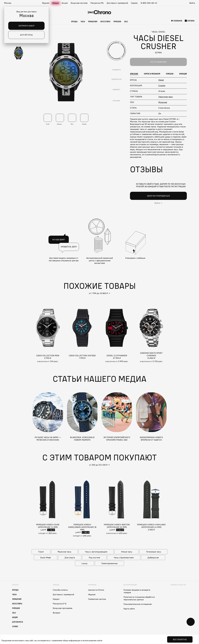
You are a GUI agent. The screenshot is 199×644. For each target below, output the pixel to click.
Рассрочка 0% (97, 3)
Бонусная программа (63, 608)
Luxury (84, 563)
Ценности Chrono (96, 590)
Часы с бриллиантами (124, 558)
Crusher (162, 85)
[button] (9, 3)
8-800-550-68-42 (149, 3)
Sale (126, 21)
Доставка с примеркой (117, 3)
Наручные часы (166, 97)
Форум (55, 3)
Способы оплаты (60, 590)
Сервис (134, 3)
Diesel (161, 80)
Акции (65, 3)
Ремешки (117, 21)
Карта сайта (129, 609)
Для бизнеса (18, 622)
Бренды (74, 21)
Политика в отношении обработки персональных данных (139, 598)
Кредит (56, 599)
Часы (83, 21)
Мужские (163, 102)
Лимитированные (109, 563)
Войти (192, 3)
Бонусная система (79, 3)
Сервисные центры (97, 599)
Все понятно (180, 639)
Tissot (41, 552)
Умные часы (127, 552)
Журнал (46, 3)
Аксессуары (105, 21)
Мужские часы (64, 552)
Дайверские (153, 558)
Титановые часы (153, 552)
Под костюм (94, 558)
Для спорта (70, 558)
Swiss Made (45, 558)
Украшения (93, 21)
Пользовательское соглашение (138, 604)
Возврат (57, 613)
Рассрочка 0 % (60, 604)
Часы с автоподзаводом (96, 552)
